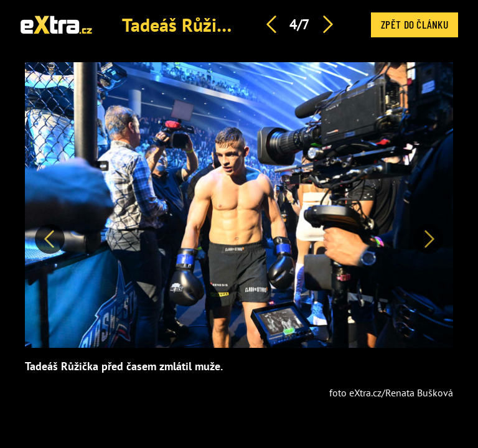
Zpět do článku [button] (415, 24)
